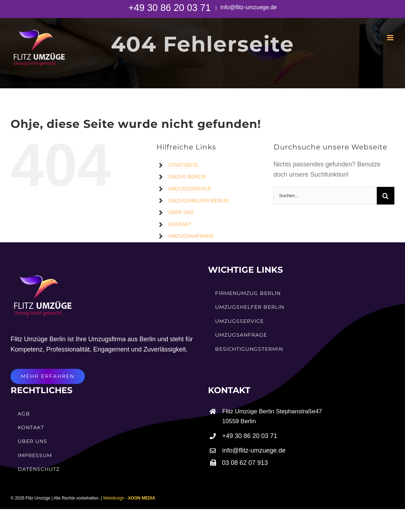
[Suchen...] (325, 196)
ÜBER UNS (181, 212)
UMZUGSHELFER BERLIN (198, 201)
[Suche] (386, 196)
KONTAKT (180, 224)
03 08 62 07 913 (245, 463)
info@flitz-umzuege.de (248, 7)
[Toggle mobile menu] (391, 38)
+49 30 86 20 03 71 (171, 8)
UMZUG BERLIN (187, 177)
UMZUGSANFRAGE (191, 236)
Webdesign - (129, 498)
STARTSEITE (183, 165)
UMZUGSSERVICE (190, 189)
